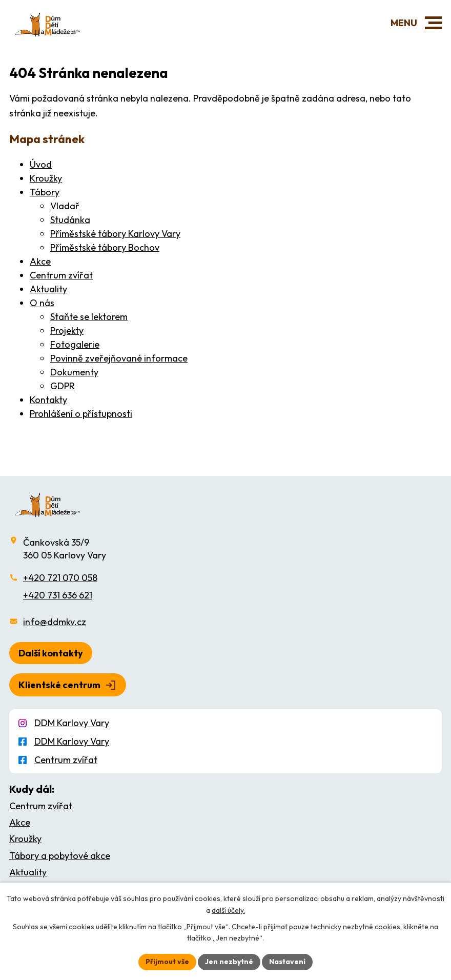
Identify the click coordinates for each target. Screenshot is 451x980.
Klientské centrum (59, 685)
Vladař (65, 206)
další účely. (228, 910)
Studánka (70, 220)
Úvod (41, 164)
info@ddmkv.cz (55, 622)
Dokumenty (74, 372)
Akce (40, 261)
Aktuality (48, 289)
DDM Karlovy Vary (72, 723)
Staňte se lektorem (89, 317)
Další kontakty (51, 653)
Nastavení (287, 962)
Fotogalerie (75, 344)
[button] (433, 23)
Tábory (45, 192)
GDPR (63, 386)
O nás (42, 303)
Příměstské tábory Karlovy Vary (115, 234)
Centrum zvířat (61, 275)
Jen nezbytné (229, 962)
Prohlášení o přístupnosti (81, 414)
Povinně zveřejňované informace (119, 358)
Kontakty (48, 400)
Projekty (67, 331)
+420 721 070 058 (60, 578)
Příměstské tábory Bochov (105, 247)
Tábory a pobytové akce (60, 856)
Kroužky (46, 178)
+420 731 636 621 (58, 595)
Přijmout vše (167, 962)
